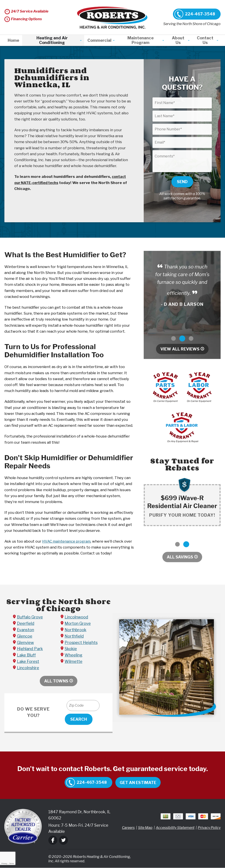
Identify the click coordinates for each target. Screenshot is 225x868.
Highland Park (30, 649)
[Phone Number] (182, 129)
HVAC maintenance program (67, 541)
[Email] (182, 142)
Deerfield (26, 624)
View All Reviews (180, 349)
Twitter (63, 840)
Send (182, 182)
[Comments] (182, 161)
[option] (182, 285)
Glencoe (25, 636)
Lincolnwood (76, 617)
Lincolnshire (28, 668)
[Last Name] (182, 116)
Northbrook (75, 630)
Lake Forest (28, 662)
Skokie (71, 649)
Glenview (25, 643)
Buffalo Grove (30, 617)
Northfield (74, 636)
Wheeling (73, 655)
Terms (12, 863)
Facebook (53, 840)
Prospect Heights (81, 643)
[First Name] (182, 103)
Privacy (4, 863)
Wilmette (73, 662)
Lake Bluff (26, 655)
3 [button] (191, 338)
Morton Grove (78, 624)
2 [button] (182, 338)
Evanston (25, 630)
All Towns (56, 681)
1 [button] (173, 338)
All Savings (180, 557)
